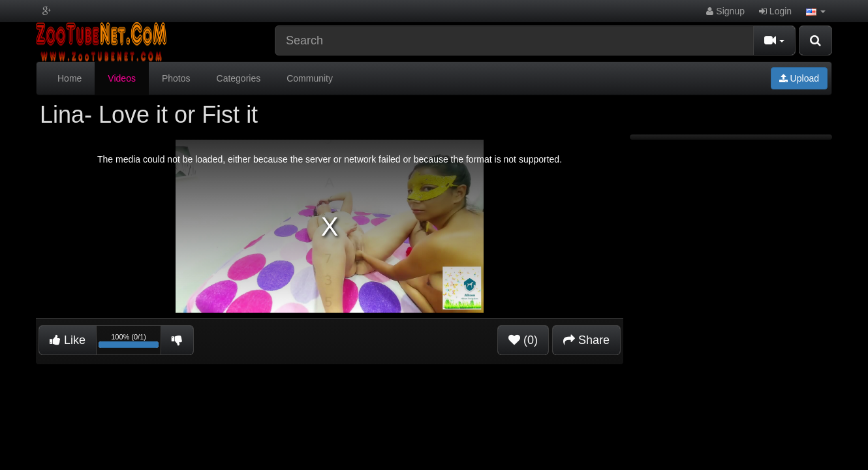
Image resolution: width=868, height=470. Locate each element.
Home (70, 78)
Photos (176, 78)
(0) (523, 340)
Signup (725, 11)
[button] (816, 11)
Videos (122, 78)
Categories (239, 78)
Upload (799, 78)
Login (775, 11)
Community (310, 78)
